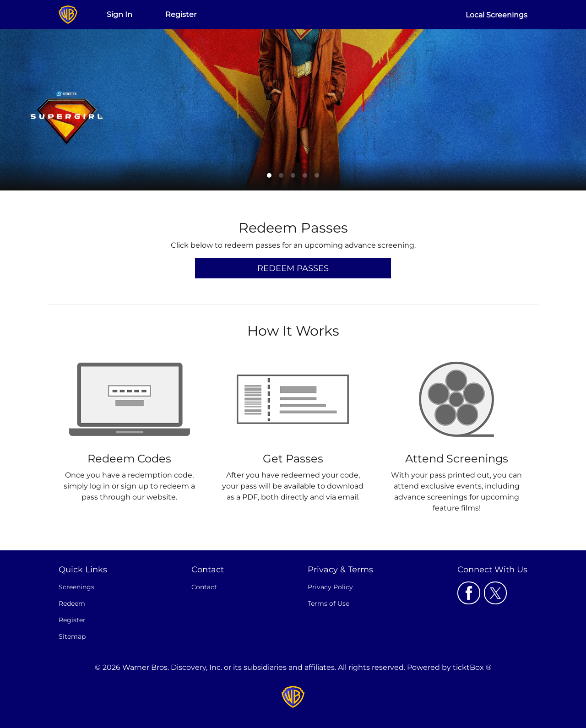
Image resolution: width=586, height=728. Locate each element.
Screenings (76, 587)
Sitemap (72, 636)
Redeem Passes (293, 268)
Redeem (72, 603)
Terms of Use (328, 603)
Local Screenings (496, 15)
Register (181, 14)
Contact (204, 587)
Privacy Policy (330, 587)
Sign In (119, 14)
